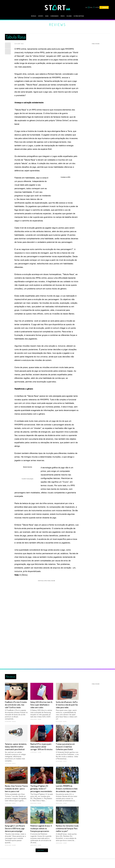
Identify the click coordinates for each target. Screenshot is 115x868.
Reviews (34, 16)
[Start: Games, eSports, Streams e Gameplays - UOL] (55, 8)
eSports (41, 16)
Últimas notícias (79, 16)
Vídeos (63, 16)
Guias (47, 16)
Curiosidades (54, 16)
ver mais (42, 850)
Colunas (69, 16)
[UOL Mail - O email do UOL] (90, 7)
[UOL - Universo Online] (68, 9)
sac (86, 7)
